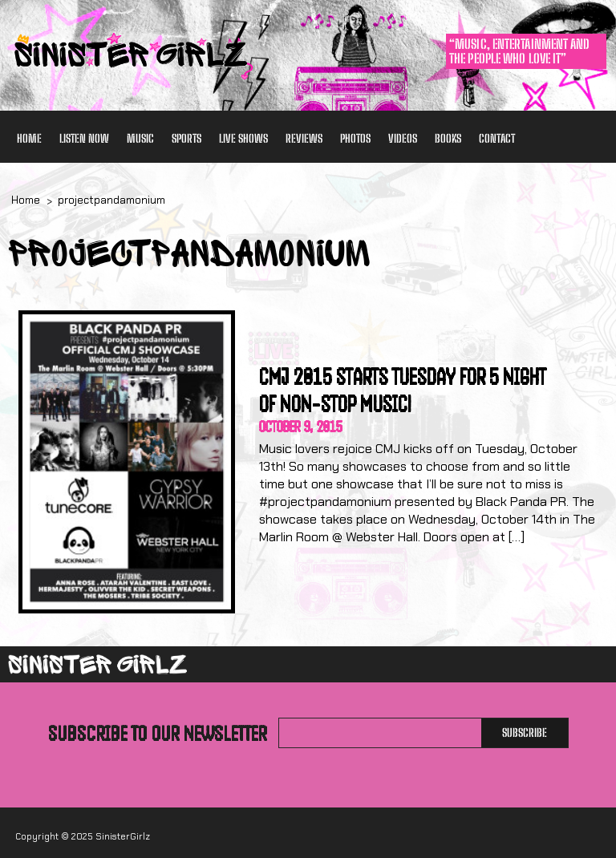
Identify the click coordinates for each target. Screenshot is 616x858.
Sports (186, 138)
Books (448, 138)
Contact (497, 138)
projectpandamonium (111, 200)
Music (140, 138)
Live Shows (243, 138)
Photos (355, 138)
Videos (403, 138)
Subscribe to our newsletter (158, 733)
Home (29, 138)
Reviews (304, 138)
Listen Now (84, 138)
